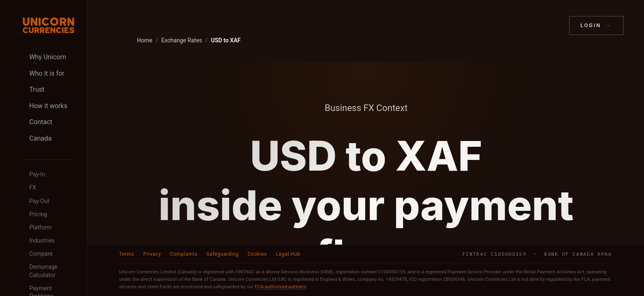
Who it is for (47, 73)
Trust (37, 89)
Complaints (184, 254)
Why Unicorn (47, 57)
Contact (41, 122)
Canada (40, 138)
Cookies (257, 254)
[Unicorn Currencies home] (48, 25)
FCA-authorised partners (280, 287)
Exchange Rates (182, 40)
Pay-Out (39, 201)
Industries (42, 240)
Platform (40, 227)
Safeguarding (223, 254)
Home (145, 40)
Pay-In (37, 174)
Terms (127, 254)
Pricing (38, 214)
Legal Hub (288, 254)
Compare (41, 254)
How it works (48, 106)
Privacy (152, 254)
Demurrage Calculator (43, 271)
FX (33, 187)
